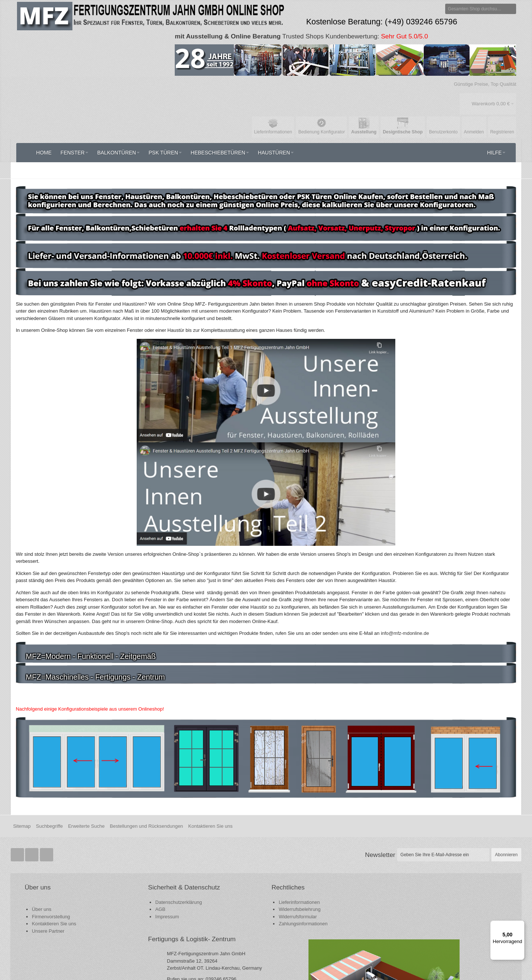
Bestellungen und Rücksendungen (146, 802)
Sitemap (22, 802)
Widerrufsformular (215, 892)
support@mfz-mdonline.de (352, 928)
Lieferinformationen (217, 878)
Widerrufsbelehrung (217, 885)
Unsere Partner (49, 907)
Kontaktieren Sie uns (211, 802)
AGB (120, 893)
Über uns (43, 885)
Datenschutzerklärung (138, 886)
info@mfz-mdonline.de (337, 935)
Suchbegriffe (49, 802)
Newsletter (380, 830)
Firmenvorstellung (52, 892)
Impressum (126, 900)
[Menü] (520, 925)
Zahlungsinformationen (221, 899)
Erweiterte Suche (86, 802)
